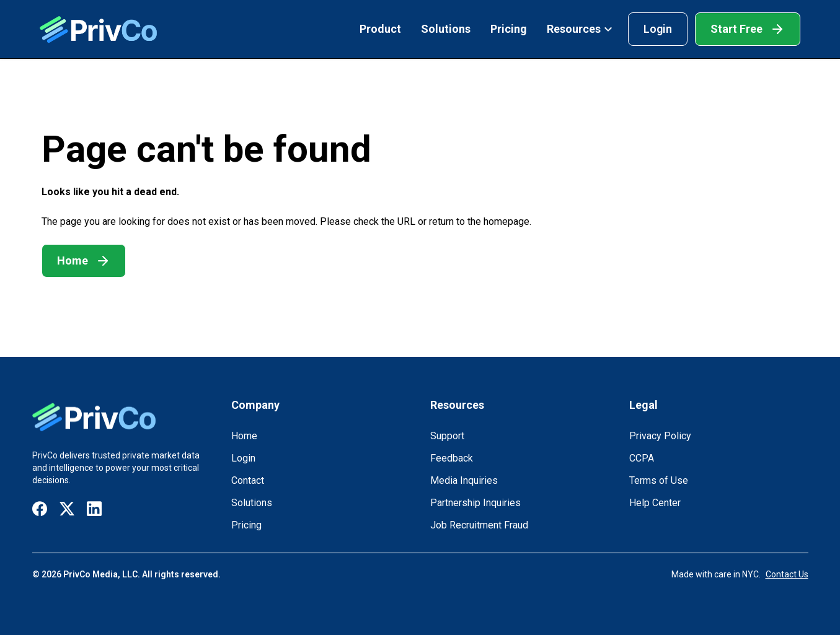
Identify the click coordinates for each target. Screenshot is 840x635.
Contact (248, 480)
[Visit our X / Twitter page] (67, 509)
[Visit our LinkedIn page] (94, 509)
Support (447, 436)
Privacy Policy (660, 436)
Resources (580, 29)
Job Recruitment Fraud (479, 525)
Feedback (452, 458)
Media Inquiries (464, 480)
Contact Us (787, 574)
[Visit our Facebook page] (40, 509)
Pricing (509, 29)
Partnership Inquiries (475, 503)
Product (380, 29)
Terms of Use (659, 480)
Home (244, 436)
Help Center (655, 503)
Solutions (446, 29)
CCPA (642, 458)
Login (658, 29)
